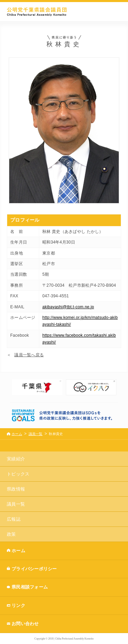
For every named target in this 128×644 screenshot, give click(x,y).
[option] (37, 387)
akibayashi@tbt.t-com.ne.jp (68, 307)
